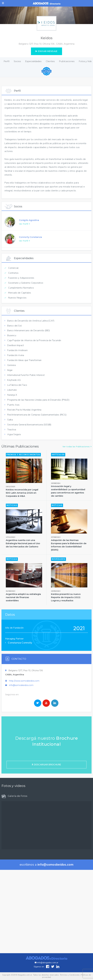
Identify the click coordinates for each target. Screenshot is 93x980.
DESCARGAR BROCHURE (46, 779)
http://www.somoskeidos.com (24, 695)
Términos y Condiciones (70, 975)
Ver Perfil (24, 238)
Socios (17, 61)
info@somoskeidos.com (21, 699)
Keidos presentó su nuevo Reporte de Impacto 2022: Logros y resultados (66, 611)
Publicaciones (67, 61)
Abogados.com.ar (25, 975)
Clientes (50, 61)
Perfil (7, 61)
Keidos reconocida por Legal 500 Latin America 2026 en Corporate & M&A (22, 507)
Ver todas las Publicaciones (77, 461)
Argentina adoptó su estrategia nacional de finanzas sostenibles (23, 611)
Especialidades (33, 61)
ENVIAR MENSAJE (46, 51)
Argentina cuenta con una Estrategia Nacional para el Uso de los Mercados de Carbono (23, 557)
